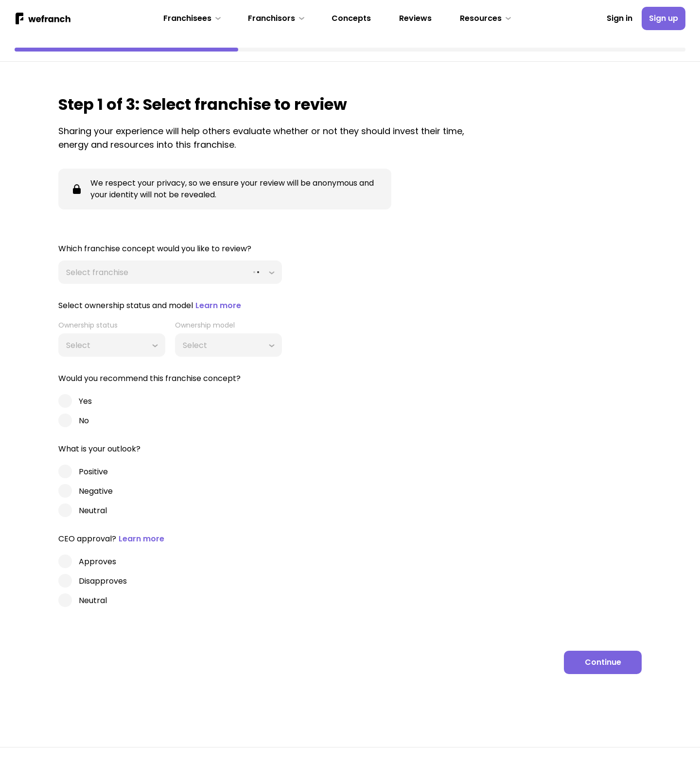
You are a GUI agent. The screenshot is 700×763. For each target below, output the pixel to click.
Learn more (218, 305)
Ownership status (88, 325)
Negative (96, 491)
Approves (97, 562)
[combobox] (67, 272)
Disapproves (103, 581)
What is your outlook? (99, 449)
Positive (93, 472)
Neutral (93, 511)
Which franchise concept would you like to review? (155, 249)
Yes (85, 401)
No (84, 421)
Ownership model (205, 325)
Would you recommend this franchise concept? (149, 378)
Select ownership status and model (150, 305)
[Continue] (603, 662)
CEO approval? (111, 539)
